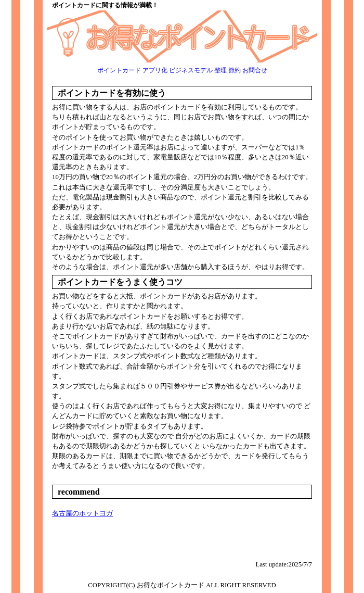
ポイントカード (119, 70)
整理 (220, 70)
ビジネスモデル (191, 70)
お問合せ (255, 70)
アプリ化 (155, 70)
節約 (235, 70)
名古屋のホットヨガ (82, 513)
